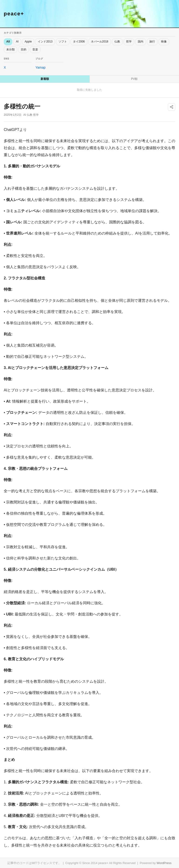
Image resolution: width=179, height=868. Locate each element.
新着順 (45, 79)
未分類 (10, 49)
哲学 (129, 42)
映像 (164, 42)
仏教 (117, 42)
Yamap (40, 67)
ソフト (63, 42)
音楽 (35, 49)
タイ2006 (79, 42)
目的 (24, 49)
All (8, 42)
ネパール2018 (100, 42)
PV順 (134, 79)
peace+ (14, 14)
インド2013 (45, 42)
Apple (28, 42)
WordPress (164, 863)
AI (17, 42)
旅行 (152, 42)
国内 (141, 42)
